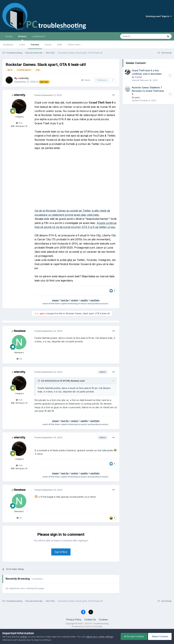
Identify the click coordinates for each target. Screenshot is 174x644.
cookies (23, 637)
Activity (9, 36)
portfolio (95, 300)
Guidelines (8, 44)
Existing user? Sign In (159, 16)
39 (19, 359)
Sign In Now (61, 552)
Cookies (103, 620)
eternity (23, 78)
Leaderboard (38, 36)
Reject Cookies (160, 636)
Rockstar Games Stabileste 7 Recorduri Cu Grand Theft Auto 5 (148, 91)
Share (86, 80)
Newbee (20, 331)
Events (48, 44)
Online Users (74, 44)
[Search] (134, 36)
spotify (84, 300)
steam (55, 300)
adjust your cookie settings (100, 637)
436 (19, 123)
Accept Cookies (134, 636)
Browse (22, 38)
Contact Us (90, 620)
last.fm (65, 300)
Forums (35, 44)
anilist (75, 300)
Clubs (22, 44)
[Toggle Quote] (39, 381)
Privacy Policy (74, 620)
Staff (60, 44)
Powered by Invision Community (87, 626)
